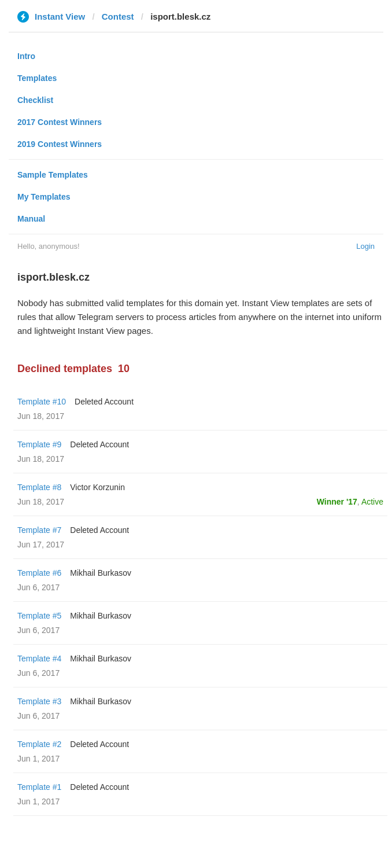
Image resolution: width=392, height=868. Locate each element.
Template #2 (39, 744)
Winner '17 (337, 502)
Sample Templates (53, 175)
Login (365, 246)
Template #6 (39, 573)
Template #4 (39, 659)
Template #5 (39, 616)
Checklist (35, 100)
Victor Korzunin (97, 487)
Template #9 (39, 444)
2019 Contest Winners (60, 144)
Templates (37, 78)
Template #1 (39, 787)
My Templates (44, 197)
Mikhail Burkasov (101, 573)
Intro (26, 56)
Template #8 (39, 487)
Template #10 (42, 402)
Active (372, 502)
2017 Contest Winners (60, 122)
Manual (31, 219)
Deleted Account (104, 402)
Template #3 (39, 701)
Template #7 (39, 530)
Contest (118, 16)
